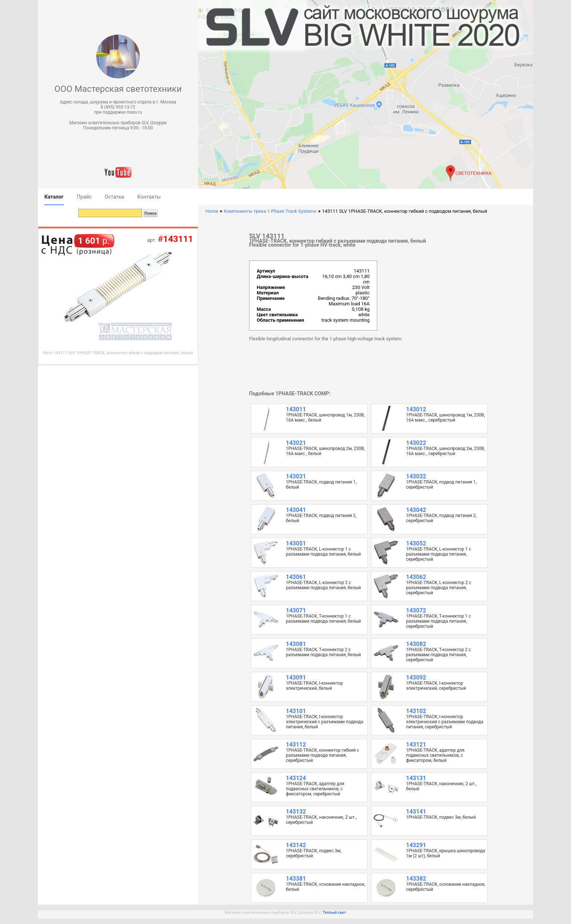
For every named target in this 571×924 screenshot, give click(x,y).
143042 (416, 510)
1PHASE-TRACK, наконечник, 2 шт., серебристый (321, 820)
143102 (416, 711)
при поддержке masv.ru (118, 112)
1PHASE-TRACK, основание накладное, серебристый (446, 887)
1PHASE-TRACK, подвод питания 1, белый (321, 485)
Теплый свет (334, 913)
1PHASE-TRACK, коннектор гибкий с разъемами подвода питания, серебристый (322, 755)
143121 (416, 745)
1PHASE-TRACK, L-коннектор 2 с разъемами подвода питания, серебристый (439, 588)
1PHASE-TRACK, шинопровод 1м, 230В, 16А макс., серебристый (446, 418)
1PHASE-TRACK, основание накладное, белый (326, 887)
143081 (296, 644)
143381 (296, 879)
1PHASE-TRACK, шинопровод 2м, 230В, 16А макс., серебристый (446, 451)
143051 (296, 543)
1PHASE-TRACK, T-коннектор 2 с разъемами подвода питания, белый (323, 652)
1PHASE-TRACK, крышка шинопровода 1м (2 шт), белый (446, 853)
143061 (296, 577)
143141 (416, 812)
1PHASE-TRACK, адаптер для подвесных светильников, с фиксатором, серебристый (315, 789)
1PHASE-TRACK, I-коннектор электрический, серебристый (436, 686)
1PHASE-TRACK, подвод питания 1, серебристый (441, 485)
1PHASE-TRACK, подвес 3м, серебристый (314, 853)
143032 (416, 476)
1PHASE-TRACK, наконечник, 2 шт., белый (441, 786)
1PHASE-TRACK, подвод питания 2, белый (321, 518)
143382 (416, 879)
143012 (416, 409)
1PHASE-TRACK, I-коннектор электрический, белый (314, 686)
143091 (296, 678)
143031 (296, 476)
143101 (296, 711)
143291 (416, 845)
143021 (296, 443)
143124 (296, 778)
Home (212, 211)
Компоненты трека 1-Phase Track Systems (270, 211)
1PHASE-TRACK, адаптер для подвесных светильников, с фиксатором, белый (435, 755)
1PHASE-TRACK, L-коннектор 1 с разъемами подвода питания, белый (323, 552)
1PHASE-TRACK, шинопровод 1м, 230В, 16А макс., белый (325, 418)
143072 (416, 610)
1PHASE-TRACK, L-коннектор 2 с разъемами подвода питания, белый (323, 585)
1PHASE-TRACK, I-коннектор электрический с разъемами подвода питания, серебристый (445, 722)
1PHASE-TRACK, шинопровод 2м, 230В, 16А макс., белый (325, 451)
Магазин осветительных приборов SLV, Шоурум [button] (118, 123)
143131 (416, 778)
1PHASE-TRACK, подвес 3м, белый (441, 817)
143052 (416, 543)
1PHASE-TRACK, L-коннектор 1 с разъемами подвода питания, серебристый (439, 554)
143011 (296, 409)
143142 (296, 845)
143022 (416, 443)
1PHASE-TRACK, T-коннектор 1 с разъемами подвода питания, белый (323, 619)
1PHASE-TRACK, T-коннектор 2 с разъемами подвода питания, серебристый (438, 655)
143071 (296, 610)
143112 (296, 745)
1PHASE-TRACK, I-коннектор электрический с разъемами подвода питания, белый (324, 722)
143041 (296, 510)
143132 (296, 812)
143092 (416, 678)
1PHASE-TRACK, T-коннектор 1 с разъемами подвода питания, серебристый (438, 621)
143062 (416, 577)
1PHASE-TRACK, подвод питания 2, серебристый (441, 518)
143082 (416, 644)
